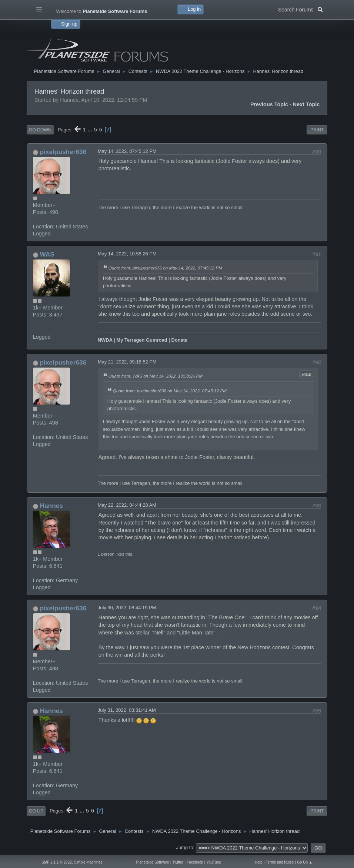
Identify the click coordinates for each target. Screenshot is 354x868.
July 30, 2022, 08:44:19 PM (127, 608)
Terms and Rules (280, 862)
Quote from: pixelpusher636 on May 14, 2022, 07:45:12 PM (165, 268)
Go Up (36, 811)
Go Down (40, 130)
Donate (179, 340)
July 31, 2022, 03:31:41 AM (127, 710)
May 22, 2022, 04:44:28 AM (127, 505)
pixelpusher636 (63, 152)
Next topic (306, 104)
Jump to (184, 847)
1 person (106, 554)
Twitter (178, 862)
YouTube (213, 862)
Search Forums (300, 9)
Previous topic (269, 104)
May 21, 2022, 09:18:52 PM (127, 362)
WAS (47, 254)
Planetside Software (153, 862)
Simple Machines (88, 862)
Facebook (195, 862)
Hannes (51, 506)
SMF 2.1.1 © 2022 (56, 862)
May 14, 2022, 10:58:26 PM (127, 254)
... (91, 130)
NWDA (105, 340)
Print (317, 130)
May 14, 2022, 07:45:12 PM (127, 151)
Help (259, 862)
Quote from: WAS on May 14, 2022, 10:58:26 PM (156, 376)
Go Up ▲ (305, 862)
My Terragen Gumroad (142, 340)
